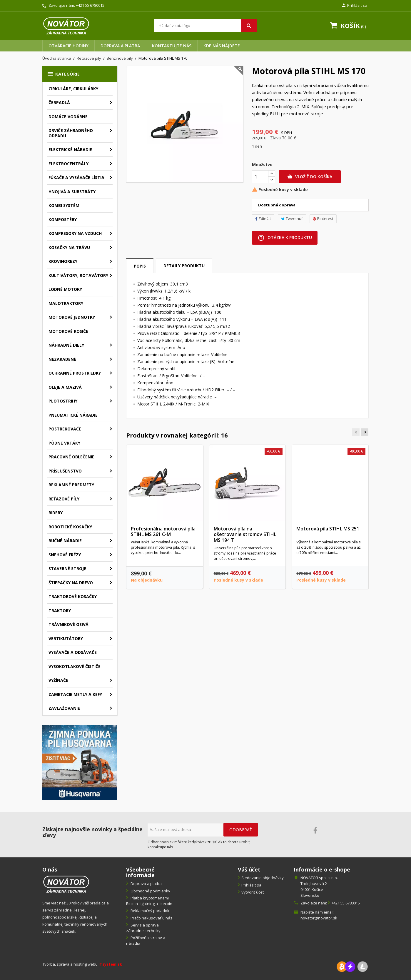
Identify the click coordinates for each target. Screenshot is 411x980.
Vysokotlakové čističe (75, 666)
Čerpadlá (59, 102)
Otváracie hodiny (68, 46)
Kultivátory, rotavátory (78, 275)
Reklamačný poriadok (149, 911)
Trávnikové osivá (68, 624)
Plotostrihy (63, 401)
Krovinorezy (63, 261)
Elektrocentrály (68, 164)
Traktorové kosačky (73, 596)
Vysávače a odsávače (73, 652)
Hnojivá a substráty (72, 192)
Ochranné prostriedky (75, 373)
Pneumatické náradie (73, 415)
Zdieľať (263, 218)
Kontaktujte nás (172, 46)
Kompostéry (63, 219)
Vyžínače (58, 680)
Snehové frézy (65, 555)
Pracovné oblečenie (71, 457)
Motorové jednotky (72, 317)
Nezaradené (62, 359)
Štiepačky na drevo (71, 583)
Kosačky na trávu (69, 247)
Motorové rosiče (68, 331)
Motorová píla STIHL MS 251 (328, 529)
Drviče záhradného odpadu (71, 133)
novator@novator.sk (319, 918)
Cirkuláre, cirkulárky (73, 89)
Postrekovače (65, 429)
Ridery (56, 513)
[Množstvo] (260, 177)
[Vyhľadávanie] (205, 26)
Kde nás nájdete (222, 46)
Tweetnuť (292, 218)
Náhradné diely (66, 345)
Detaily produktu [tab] (184, 266)
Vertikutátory (66, 638)
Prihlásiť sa (251, 885)
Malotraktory (66, 303)
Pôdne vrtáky (64, 443)
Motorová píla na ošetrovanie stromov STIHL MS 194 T (245, 535)
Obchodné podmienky (150, 891)
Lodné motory (65, 289)
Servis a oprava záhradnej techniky (143, 928)
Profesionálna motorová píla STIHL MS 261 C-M (163, 532)
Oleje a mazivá (65, 387)
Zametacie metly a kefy (75, 694)
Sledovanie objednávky (263, 878)
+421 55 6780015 (90, 5)
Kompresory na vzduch (75, 233)
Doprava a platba (120, 46)
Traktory (60, 611)
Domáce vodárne (68, 117)
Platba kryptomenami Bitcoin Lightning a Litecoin (149, 901)
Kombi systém (64, 205)
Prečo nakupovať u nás (151, 918)
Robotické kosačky (70, 527)
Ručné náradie (65, 541)
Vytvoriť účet (253, 892)
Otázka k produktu (285, 238)
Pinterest (323, 218)
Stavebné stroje (67, 569)
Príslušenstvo (65, 471)
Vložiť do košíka (310, 177)
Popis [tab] (140, 266)
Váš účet (249, 869)
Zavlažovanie (64, 708)
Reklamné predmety (71, 485)
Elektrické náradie (70, 150)
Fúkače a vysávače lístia (76, 177)
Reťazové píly (64, 499)
